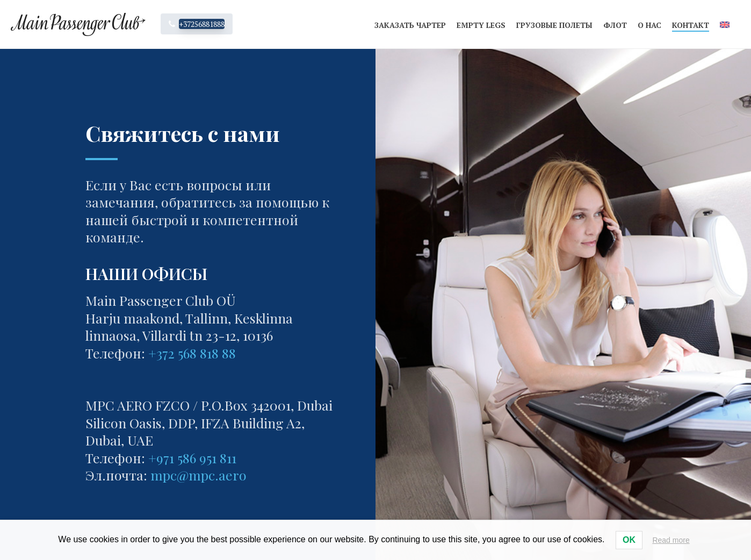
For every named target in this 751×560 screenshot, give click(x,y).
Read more (671, 540)
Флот (615, 25)
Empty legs (481, 25)
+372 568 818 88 (192, 353)
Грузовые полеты (554, 25)
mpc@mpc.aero (198, 475)
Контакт (691, 25)
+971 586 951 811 (192, 458)
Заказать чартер (410, 25)
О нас (649, 25)
